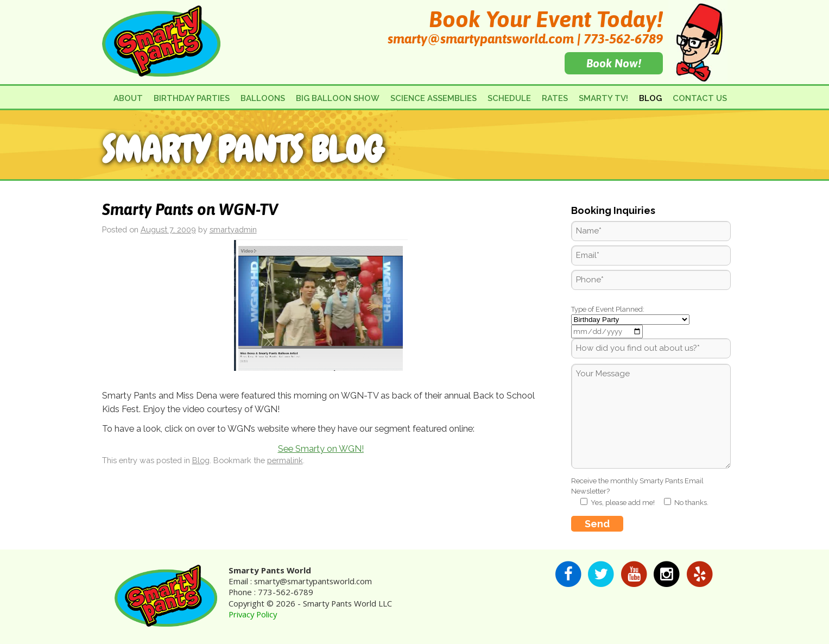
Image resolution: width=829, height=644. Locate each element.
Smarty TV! (603, 98)
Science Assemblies (434, 98)
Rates (555, 98)
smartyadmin (233, 229)
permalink (285, 460)
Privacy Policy (253, 614)
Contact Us (700, 98)
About (128, 98)
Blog (650, 98)
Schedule (509, 98)
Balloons (263, 98)
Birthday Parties (192, 98)
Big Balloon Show (338, 98)
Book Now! (614, 63)
